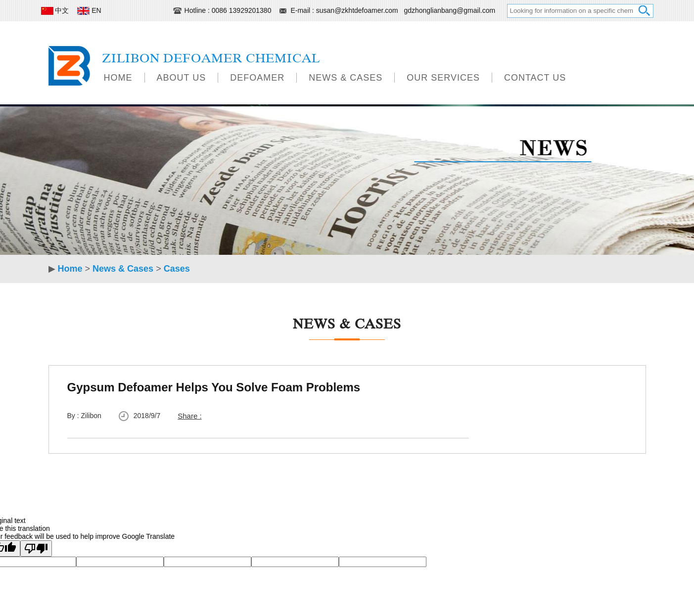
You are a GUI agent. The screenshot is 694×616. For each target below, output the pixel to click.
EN (90, 10)
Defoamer (257, 78)
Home (118, 78)
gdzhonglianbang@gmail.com (449, 10)
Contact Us (535, 78)
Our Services (443, 78)
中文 (56, 10)
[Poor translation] (36, 548)
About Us (182, 78)
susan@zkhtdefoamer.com (358, 10)
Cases (177, 269)
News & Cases (346, 78)
